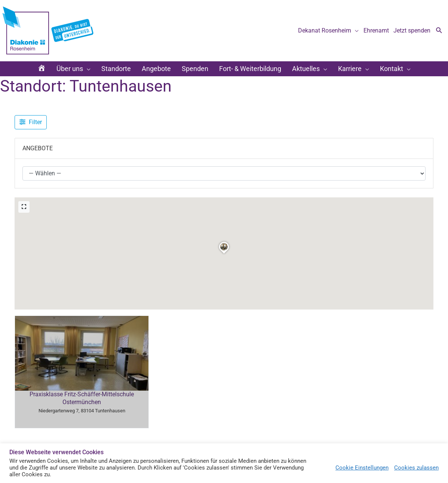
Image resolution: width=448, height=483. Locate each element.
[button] (439, 31)
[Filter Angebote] (31, 122)
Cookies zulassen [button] (416, 468)
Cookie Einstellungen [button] (362, 468)
